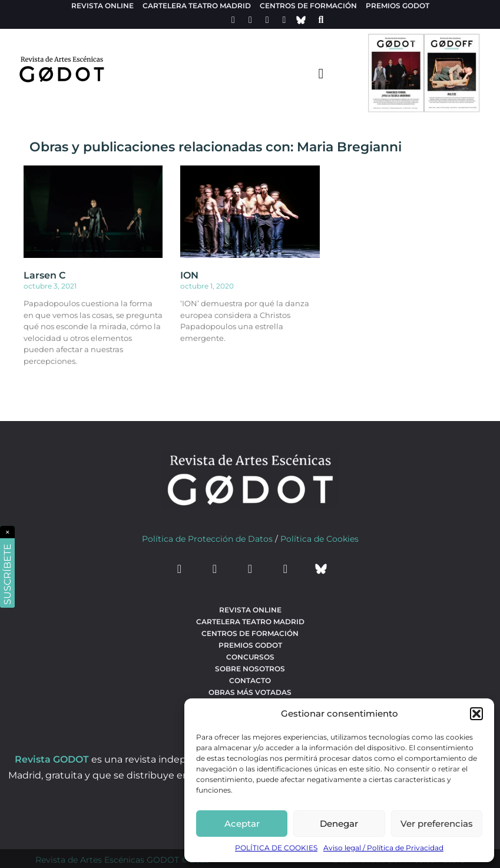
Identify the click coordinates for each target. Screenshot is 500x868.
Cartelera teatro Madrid (197, 6)
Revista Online (102, 6)
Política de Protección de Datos (207, 539)
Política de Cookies (319, 539)
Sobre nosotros (250, 669)
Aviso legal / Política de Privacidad (383, 848)
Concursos (250, 657)
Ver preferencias (437, 824)
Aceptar (242, 824)
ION (189, 275)
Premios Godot (398, 6)
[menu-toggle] (321, 73)
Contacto (250, 680)
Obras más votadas (250, 692)
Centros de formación (308, 6)
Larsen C (44, 275)
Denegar (339, 824)
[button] (476, 714)
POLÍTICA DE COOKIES (276, 848)
